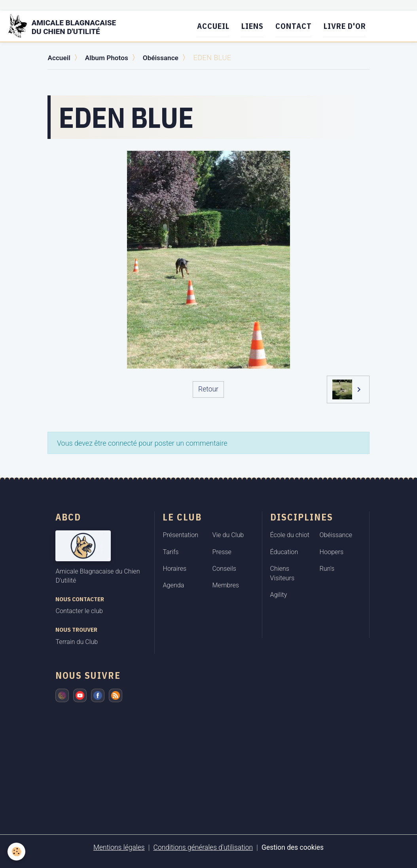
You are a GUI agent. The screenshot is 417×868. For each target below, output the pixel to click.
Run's (327, 568)
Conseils (225, 568)
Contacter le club (79, 611)
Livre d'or (348, 26)
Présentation (180, 535)
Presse (222, 552)
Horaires (174, 568)
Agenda (173, 585)
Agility (279, 595)
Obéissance (164, 58)
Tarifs (171, 552)
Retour (208, 389)
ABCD (68, 517)
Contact (297, 26)
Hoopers (332, 552)
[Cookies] (17, 852)
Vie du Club (228, 535)
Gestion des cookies (295, 847)
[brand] (69, 26)
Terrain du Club (77, 641)
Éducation (284, 552)
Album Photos (108, 58)
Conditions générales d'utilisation (203, 847)
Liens (256, 26)
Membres (226, 585)
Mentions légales (117, 847)
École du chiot (290, 535)
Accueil (216, 26)
